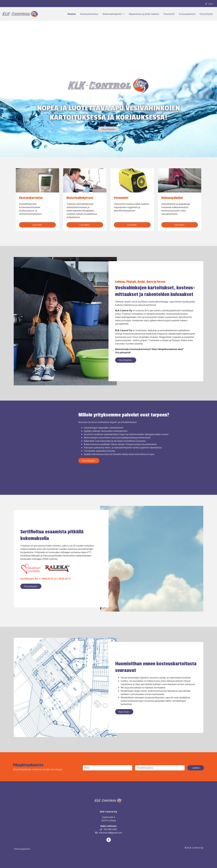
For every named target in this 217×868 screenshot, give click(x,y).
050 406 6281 (108, 829)
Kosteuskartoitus (89, 14)
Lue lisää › (37, 225)
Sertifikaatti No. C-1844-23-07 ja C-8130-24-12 (45, 579)
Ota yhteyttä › (108, 129)
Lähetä (196, 768)
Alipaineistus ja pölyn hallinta (144, 14)
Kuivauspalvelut (187, 14)
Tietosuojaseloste (22, 849)
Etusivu (72, 14)
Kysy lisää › (124, 712)
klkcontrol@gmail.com (109, 833)
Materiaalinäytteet (112, 14)
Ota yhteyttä (206, 14)
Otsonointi (169, 14)
